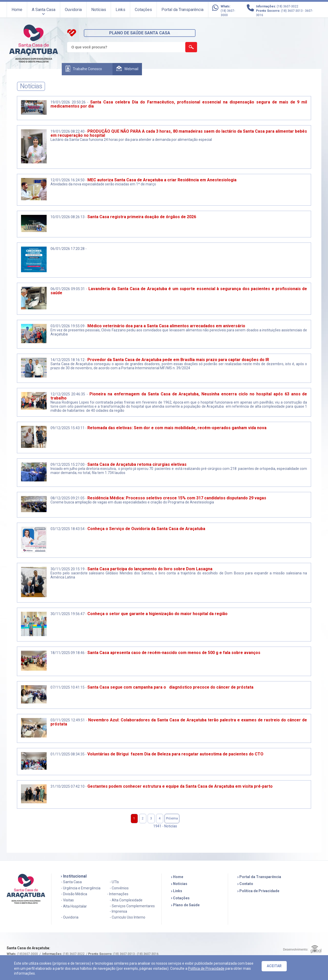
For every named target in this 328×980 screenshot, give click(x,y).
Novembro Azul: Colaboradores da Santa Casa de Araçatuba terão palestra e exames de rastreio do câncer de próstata (179, 722)
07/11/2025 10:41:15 (68, 687)
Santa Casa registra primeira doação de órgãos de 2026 (142, 217)
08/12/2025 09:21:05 (68, 498)
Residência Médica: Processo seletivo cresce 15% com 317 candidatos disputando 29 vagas (177, 498)
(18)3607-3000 (28, 954)
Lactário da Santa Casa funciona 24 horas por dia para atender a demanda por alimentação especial (132, 140)
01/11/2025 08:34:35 (68, 754)
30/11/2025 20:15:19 (68, 569)
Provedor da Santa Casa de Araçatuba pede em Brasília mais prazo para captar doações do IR (178, 360)
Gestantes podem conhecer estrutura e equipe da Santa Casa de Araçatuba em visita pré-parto (180, 786)
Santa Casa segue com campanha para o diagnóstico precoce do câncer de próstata (170, 687)
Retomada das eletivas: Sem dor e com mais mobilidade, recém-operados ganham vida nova (177, 428)
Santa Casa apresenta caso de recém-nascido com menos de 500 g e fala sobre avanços (174, 653)
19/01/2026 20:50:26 (68, 102)
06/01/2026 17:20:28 (68, 249)
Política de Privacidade (206, 968)
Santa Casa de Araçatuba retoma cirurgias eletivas (137, 464)
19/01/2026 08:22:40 (68, 131)
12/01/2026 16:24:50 (68, 180)
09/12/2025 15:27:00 (68, 465)
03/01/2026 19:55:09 (68, 326)
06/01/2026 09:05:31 (68, 289)
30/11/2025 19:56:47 (68, 614)
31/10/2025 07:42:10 (68, 786)
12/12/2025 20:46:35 (68, 394)
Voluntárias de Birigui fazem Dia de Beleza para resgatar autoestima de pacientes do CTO (175, 754)
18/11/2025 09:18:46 (68, 653)
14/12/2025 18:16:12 (68, 360)
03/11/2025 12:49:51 (68, 720)
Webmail (131, 69)
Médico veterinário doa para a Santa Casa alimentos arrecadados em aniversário (167, 326)
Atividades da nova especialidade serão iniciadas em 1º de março (103, 184)
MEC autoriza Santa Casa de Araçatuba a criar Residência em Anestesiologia (162, 180)
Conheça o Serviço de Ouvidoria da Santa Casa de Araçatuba (146, 529)
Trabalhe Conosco (87, 69)
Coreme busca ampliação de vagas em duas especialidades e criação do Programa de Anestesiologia (132, 502)
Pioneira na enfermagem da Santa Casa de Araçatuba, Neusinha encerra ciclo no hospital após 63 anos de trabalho (179, 396)
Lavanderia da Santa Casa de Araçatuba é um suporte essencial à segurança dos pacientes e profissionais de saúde (179, 291)
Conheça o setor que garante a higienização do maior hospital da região (157, 614)
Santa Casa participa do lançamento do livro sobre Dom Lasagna (150, 569)
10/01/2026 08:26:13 (68, 217)
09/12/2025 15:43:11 (68, 428)
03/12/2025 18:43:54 (68, 529)
